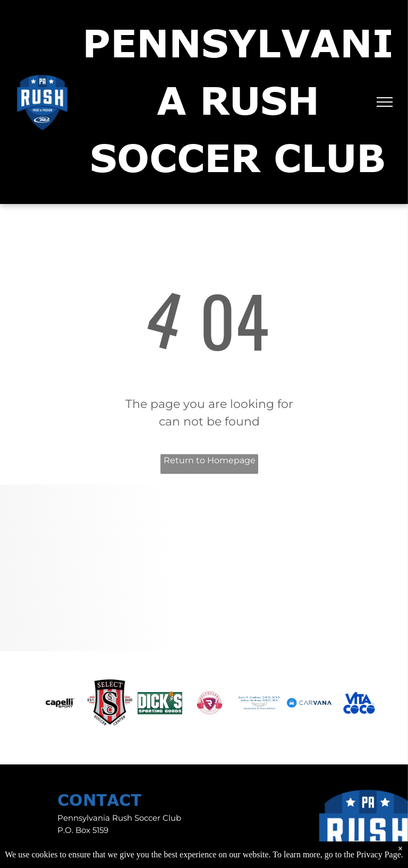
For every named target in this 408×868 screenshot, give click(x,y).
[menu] (385, 102)
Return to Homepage (210, 460)
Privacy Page (379, 854)
